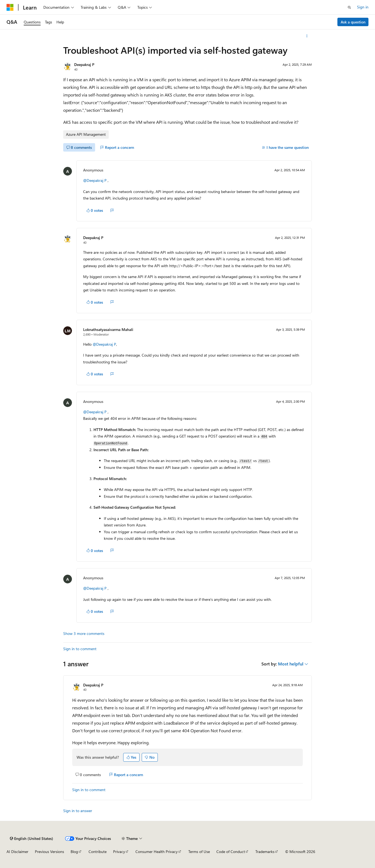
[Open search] (349, 7)
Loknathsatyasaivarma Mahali (108, 329)
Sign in (363, 7)
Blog (74, 852)
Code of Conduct (231, 852)
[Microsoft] (10, 7)
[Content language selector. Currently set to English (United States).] (31, 839)
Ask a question (353, 22)
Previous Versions (49, 852)
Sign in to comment (80, 649)
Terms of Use (199, 852)
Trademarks (265, 852)
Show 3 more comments (84, 634)
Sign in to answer (78, 811)
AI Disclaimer (17, 852)
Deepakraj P (84, 64)
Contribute (98, 852)
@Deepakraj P (95, 180)
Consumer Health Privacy (157, 852)
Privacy (119, 852)
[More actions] (307, 36)
